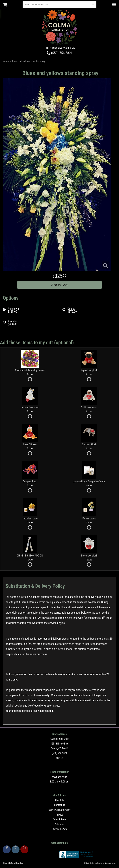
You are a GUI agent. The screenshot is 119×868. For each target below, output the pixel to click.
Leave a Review (59, 829)
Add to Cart (59, 285)
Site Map (59, 824)
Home (6, 61)
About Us (59, 800)
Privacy (59, 815)
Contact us (60, 805)
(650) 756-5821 (60, 53)
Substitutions (59, 819)
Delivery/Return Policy (59, 810)
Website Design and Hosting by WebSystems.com (100, 863)
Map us (59, 758)
